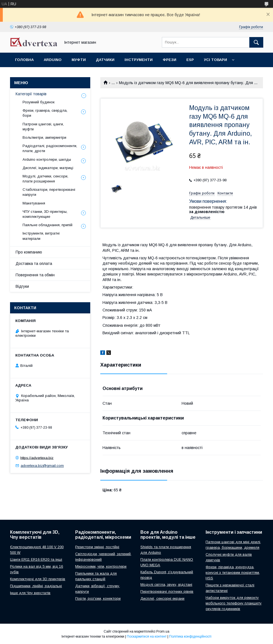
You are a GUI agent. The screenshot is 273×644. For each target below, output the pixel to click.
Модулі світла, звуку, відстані (166, 585)
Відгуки (22, 286)
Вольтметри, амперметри (44, 137)
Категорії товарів (31, 94)
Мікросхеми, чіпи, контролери (101, 566)
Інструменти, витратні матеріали (41, 236)
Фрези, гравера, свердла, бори (45, 113)
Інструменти (139, 60)
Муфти (79, 60)
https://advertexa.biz (37, 458)
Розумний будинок (39, 102)
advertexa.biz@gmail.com (42, 466)
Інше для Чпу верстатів (30, 593)
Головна (24, 60)
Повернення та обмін (35, 275)
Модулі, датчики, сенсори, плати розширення (45, 179)
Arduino (53, 60)
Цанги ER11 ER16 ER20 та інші (36, 559)
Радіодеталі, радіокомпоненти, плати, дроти (50, 148)
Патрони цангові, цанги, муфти (43, 127)
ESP (190, 60)
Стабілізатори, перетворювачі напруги (49, 192)
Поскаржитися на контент (147, 636)
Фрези (170, 60)
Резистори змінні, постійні (97, 547)
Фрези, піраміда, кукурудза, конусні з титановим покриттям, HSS (233, 573)
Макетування (34, 203)
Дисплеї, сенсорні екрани (162, 598)
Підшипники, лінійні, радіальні (36, 586)
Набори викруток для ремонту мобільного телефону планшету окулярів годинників (234, 603)
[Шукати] (256, 42)
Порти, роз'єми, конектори (98, 598)
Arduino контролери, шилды (47, 159)
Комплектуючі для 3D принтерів (38, 579)
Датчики (105, 60)
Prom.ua (163, 631)
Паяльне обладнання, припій (47, 225)
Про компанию (29, 252)
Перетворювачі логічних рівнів (167, 591)
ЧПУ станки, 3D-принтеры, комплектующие (45, 214)
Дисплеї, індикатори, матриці (48, 168)
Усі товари (215, 60)
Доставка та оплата (34, 264)
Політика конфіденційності (190, 636)
